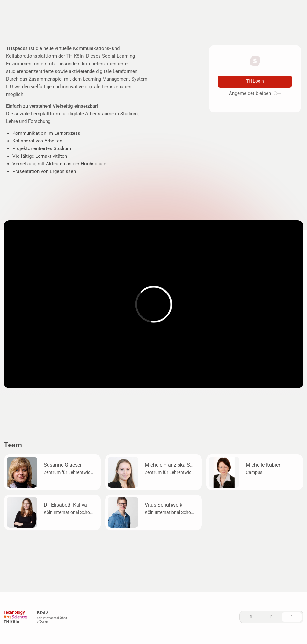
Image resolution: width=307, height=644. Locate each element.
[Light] (251, 617)
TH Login (255, 81)
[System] (292, 617)
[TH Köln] (16, 618)
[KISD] (52, 618)
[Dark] (271, 617)
